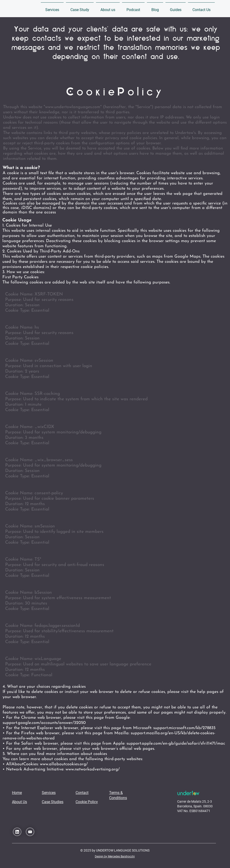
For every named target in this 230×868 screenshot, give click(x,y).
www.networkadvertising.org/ (93, 769)
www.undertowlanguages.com (73, 107)
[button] (52, 8)
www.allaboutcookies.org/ (64, 764)
